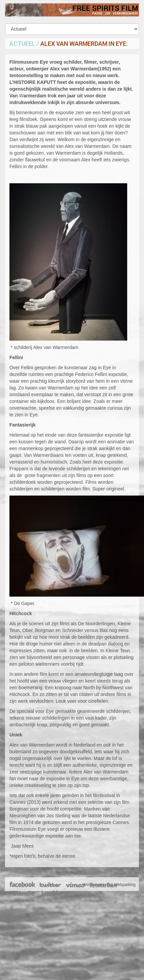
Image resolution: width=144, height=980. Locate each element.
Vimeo (76, 885)
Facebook (23, 885)
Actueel (22, 44)
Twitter (50, 885)
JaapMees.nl (54, 893)
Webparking (125, 885)
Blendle (24, 893)
